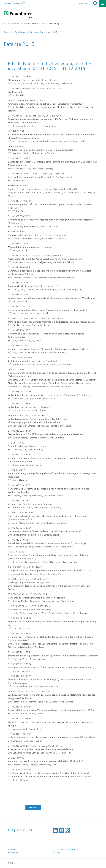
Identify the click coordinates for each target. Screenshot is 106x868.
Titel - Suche (95, 3)
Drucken (33, 808)
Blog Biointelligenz (14, 3)
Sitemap (57, 853)
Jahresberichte (37, 32)
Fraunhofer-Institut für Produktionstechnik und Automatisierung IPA (33, 23)
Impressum (13, 853)
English (83, 3)
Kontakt (12, 850)
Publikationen (21, 32)
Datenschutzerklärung (65, 850)
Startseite (8, 32)
